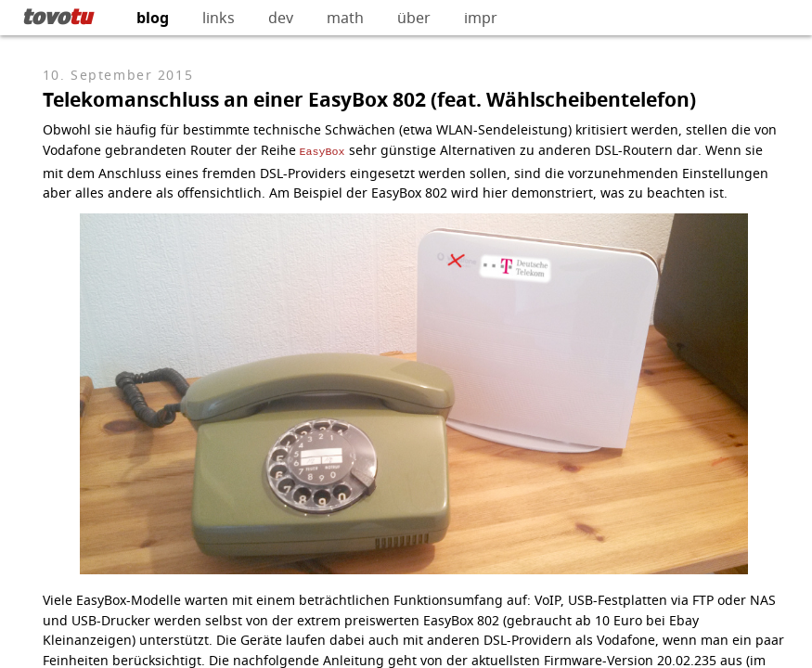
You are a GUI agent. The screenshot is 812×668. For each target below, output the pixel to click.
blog (153, 18)
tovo (57, 16)
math (345, 18)
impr (481, 18)
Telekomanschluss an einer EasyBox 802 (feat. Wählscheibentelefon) (369, 100)
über (414, 18)
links (219, 18)
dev (281, 18)
